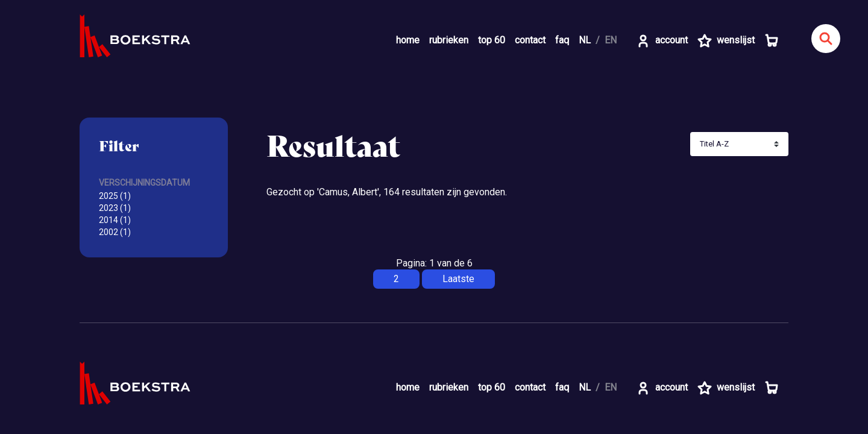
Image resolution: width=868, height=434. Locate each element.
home (408, 40)
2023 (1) (115, 208)
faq (562, 40)
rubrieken (449, 40)
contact (530, 40)
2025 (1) (115, 196)
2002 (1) (115, 232)
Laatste (458, 279)
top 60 (492, 40)
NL (585, 40)
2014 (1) (115, 220)
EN (611, 40)
